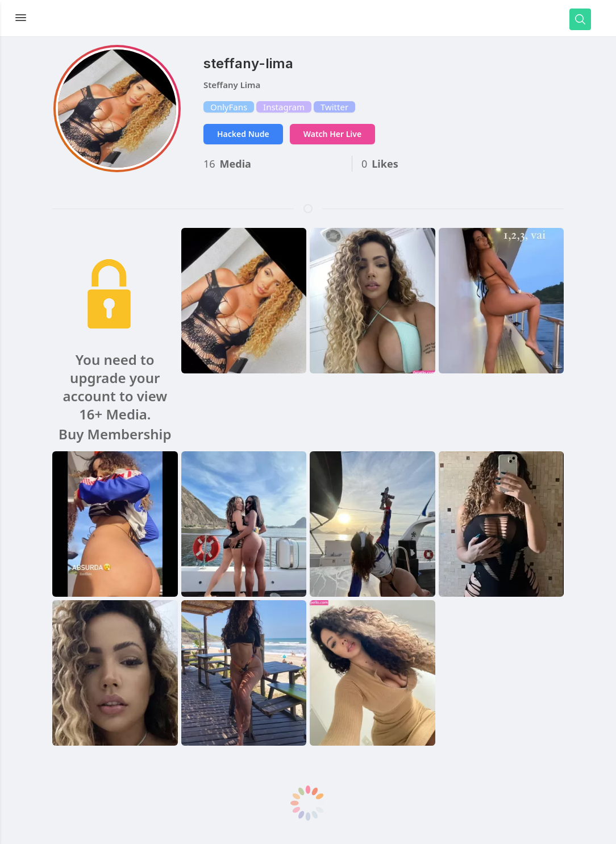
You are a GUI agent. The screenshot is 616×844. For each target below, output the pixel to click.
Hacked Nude (243, 134)
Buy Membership (115, 434)
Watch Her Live (332, 134)
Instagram (284, 107)
